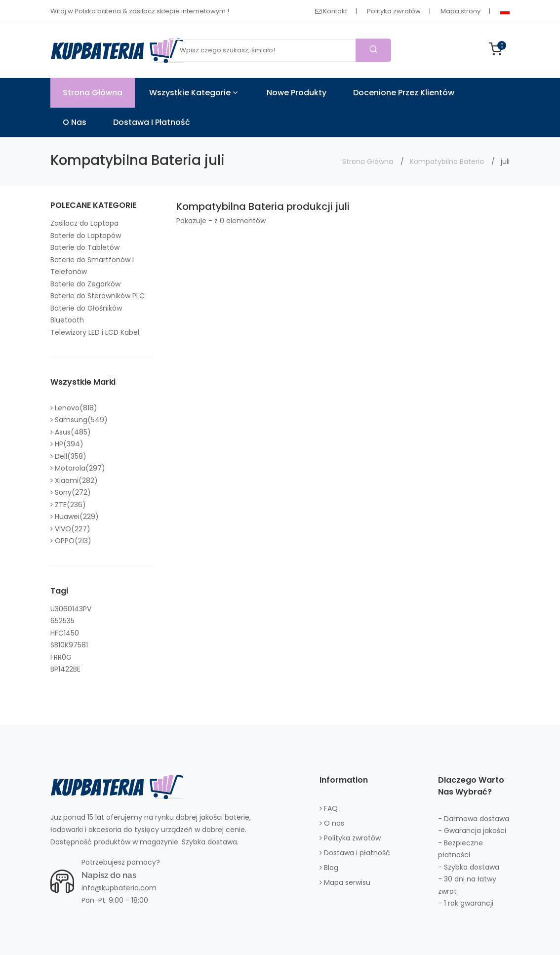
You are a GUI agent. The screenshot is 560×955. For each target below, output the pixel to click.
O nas (75, 122)
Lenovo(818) (74, 408)
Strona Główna (93, 93)
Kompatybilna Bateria (447, 161)
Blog (329, 868)
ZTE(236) (68, 505)
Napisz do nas (109, 875)
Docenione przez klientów (404, 93)
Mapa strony (460, 11)
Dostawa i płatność (152, 122)
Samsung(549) (79, 420)
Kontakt (331, 11)
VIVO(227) (70, 529)
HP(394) (67, 444)
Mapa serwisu (345, 882)
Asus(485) (71, 432)
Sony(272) (71, 492)
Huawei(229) (75, 517)
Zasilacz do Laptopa (84, 223)
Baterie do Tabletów (85, 247)
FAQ (329, 808)
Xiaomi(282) (74, 480)
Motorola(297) (78, 468)
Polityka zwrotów (394, 11)
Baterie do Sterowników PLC (98, 296)
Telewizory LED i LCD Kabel (95, 332)
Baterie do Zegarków (85, 284)
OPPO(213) (71, 541)
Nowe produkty (297, 93)
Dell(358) (68, 456)
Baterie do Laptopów (86, 236)
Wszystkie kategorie (193, 93)
